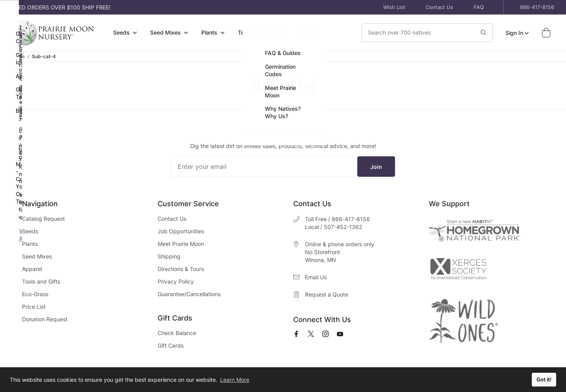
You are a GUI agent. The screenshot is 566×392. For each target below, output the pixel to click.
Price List (34, 307)
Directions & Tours (181, 269)
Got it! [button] (544, 380)
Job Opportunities (181, 231)
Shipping (169, 256)
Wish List (394, 7)
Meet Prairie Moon (181, 244)
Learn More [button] (235, 380)
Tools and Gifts (41, 281)
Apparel (32, 269)
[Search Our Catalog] (412, 33)
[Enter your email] (263, 167)
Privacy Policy (176, 281)
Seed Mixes (37, 256)
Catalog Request (43, 219)
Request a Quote (327, 294)
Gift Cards (171, 345)
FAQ (479, 7)
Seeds (30, 231)
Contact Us (439, 7)
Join (376, 167)
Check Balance (177, 333)
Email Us (316, 277)
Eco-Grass (35, 294)
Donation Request (45, 319)
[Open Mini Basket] (548, 33)
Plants (30, 244)
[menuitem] (125, 33)
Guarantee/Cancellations (189, 294)
